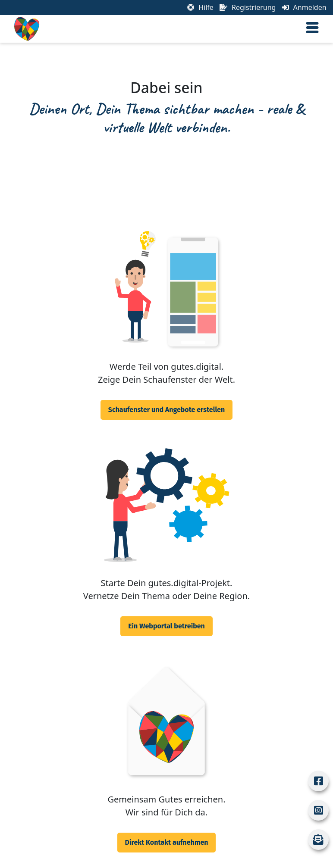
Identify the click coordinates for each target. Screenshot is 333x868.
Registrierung (248, 7)
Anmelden (304, 7)
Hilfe (200, 7)
